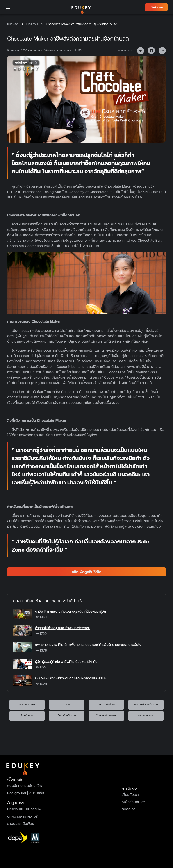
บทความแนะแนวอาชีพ (24, 809)
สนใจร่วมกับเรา (133, 802)
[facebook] (150, 50)
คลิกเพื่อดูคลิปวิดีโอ (86, 572)
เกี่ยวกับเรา (130, 794)
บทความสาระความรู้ (23, 816)
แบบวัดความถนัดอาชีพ (25, 785)
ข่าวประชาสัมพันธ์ (21, 823)
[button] (141, 51)
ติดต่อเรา (129, 809)
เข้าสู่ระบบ (156, 7)
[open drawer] (8, 7)
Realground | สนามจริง (26, 793)
